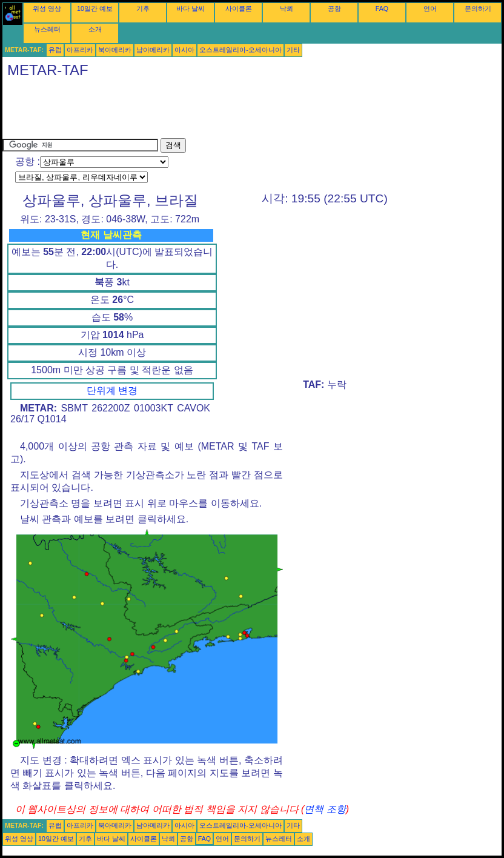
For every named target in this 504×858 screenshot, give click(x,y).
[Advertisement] (223, 111)
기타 (293, 50)
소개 (95, 29)
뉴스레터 (47, 29)
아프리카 (80, 50)
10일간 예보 (95, 8)
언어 (430, 8)
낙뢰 (287, 8)
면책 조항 (325, 809)
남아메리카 (153, 50)
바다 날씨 (191, 8)
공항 (334, 8)
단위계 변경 (112, 391)
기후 (143, 8)
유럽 (55, 50)
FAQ (382, 8)
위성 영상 (47, 8)
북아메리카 (115, 50)
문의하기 (478, 8)
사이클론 (239, 8)
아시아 (184, 50)
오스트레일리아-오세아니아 (240, 50)
